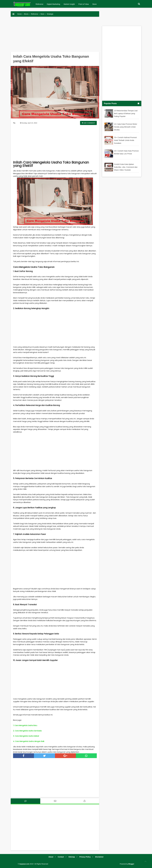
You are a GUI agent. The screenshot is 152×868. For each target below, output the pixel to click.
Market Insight (69, 4)
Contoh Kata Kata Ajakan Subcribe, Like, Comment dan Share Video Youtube (126, 167)
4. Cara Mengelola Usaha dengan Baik (29, 741)
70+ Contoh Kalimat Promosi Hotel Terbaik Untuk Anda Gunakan (125, 140)
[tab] (25, 801)
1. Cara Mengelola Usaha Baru (25, 725)
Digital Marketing (53, 4)
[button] (139, 4)
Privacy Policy (85, 857)
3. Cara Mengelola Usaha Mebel (26, 736)
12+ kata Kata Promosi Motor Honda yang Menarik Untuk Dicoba (126, 127)
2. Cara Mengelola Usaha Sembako (27, 731)
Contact (61, 857)
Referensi (39, 4)
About (51, 857)
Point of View (84, 4)
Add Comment (88, 123)
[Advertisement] (55, 35)
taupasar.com (24, 864)
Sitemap (72, 857)
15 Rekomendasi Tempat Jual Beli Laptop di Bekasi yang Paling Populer (126, 113)
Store (94, 4)
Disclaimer (99, 857)
